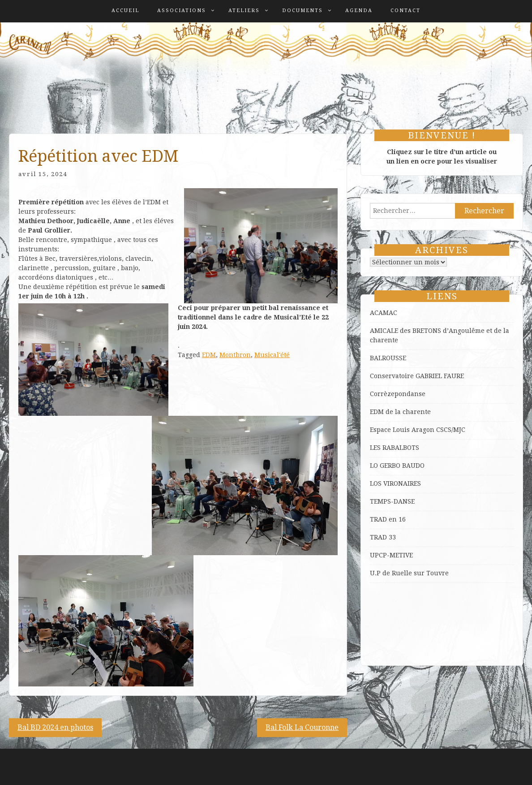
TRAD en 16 (388, 519)
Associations (182, 11)
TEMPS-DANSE (392, 501)
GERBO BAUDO (402, 466)
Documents (302, 11)
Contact (405, 11)
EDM (209, 355)
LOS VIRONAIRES (395, 483)
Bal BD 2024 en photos (55, 727)
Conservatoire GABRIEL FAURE (417, 376)
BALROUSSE (388, 358)
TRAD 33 (383, 537)
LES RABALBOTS (395, 448)
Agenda (359, 11)
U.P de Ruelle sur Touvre (409, 573)
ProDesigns (505, 771)
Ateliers (244, 11)
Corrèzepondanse (398, 394)
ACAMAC (384, 313)
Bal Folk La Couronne (302, 727)
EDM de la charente (400, 412)
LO (375, 466)
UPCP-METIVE (391, 555)
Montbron (235, 355)
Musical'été (272, 355)
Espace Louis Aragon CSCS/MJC (418, 430)
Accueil (125, 11)
